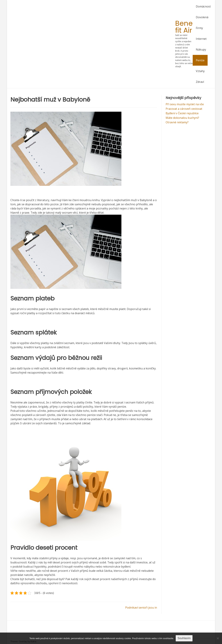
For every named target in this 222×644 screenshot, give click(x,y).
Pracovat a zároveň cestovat (184, 109)
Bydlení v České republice (182, 113)
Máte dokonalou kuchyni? (182, 118)
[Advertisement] (93, 44)
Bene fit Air (184, 27)
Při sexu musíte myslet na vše (185, 104)
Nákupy (201, 49)
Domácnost (203, 6)
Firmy (199, 28)
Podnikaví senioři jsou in (141, 608)
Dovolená (202, 17)
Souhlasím (184, 638)
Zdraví (200, 82)
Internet (201, 39)
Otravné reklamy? (177, 122)
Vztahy (200, 71)
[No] (218, 638)
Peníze (200, 60)
